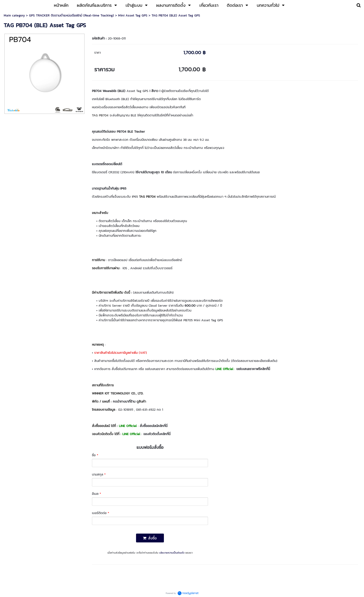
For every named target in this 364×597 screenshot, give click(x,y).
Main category (14, 15)
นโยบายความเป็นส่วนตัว (172, 553)
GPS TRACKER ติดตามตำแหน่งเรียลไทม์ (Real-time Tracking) (71, 15)
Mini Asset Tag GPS (133, 15)
